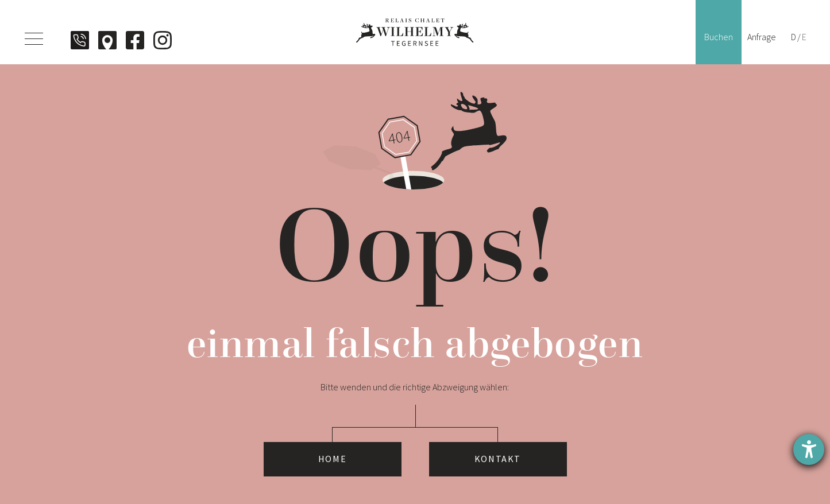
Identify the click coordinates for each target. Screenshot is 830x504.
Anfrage (762, 37)
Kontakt (498, 459)
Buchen (719, 37)
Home (332, 459)
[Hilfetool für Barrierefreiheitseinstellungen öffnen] (809, 449)
